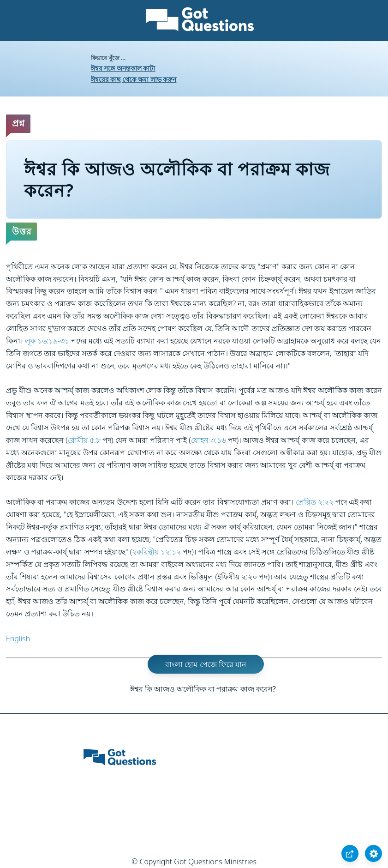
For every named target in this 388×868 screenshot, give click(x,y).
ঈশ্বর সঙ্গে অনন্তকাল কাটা (123, 68)
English (18, 639)
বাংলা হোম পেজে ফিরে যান (206, 664)
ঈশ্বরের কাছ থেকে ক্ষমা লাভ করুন (134, 79)
